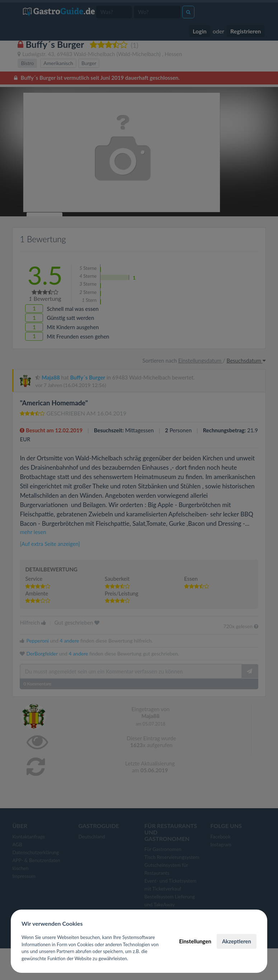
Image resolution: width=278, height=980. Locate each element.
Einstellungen (195, 941)
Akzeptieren (237, 941)
